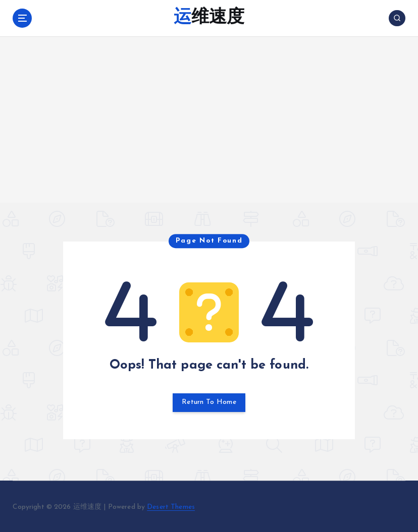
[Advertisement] (209, 132)
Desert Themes (171, 506)
